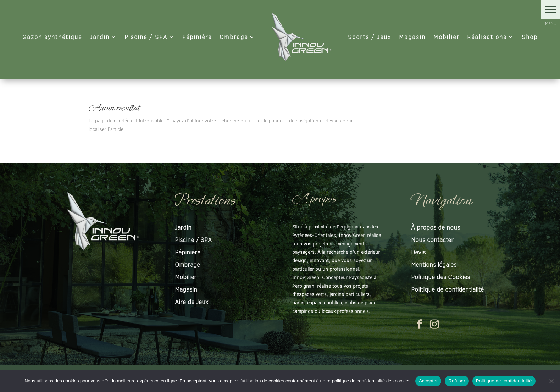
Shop (530, 37)
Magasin (412, 37)
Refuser (457, 381)
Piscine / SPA (146, 37)
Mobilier (446, 37)
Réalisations (487, 37)
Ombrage (234, 37)
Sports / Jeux (370, 37)
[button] (551, 9)
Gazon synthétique (52, 37)
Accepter (428, 381)
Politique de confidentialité (504, 381)
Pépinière (197, 37)
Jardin (100, 37)
